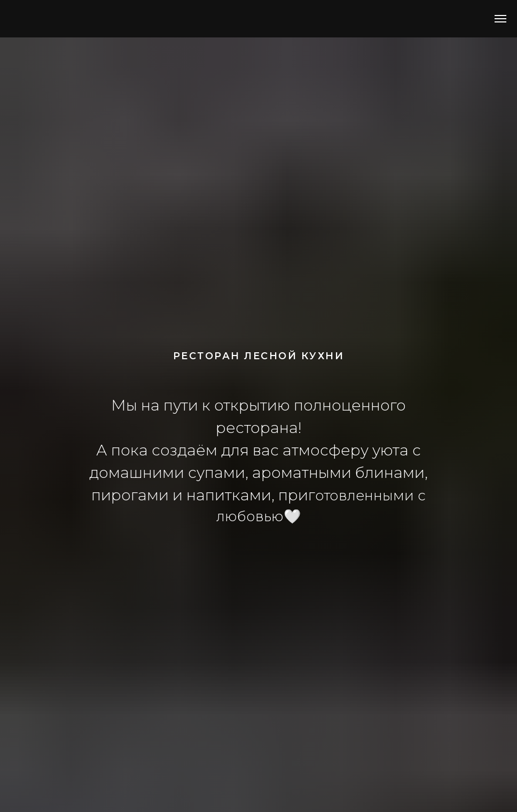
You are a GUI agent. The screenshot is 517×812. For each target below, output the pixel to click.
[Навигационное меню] (500, 19)
